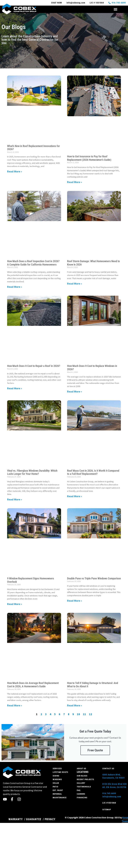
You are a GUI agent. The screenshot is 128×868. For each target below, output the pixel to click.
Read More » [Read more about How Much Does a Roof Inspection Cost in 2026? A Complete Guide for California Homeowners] (15, 287)
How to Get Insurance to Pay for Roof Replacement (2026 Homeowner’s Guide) (89, 158)
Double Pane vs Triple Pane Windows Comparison (94, 578)
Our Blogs (82, 776)
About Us (81, 768)
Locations (83, 772)
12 (91, 714)
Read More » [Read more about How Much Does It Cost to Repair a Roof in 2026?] (15, 388)
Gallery (81, 783)
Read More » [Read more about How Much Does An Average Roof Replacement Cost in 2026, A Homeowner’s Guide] (15, 705)
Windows (57, 779)
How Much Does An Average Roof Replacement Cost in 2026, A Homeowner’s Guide (33, 685)
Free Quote (95, 750)
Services (57, 768)
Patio (56, 787)
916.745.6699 (109, 793)
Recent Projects (85, 779)
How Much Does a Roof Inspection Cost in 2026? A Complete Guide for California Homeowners (33, 263)
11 (85, 714)
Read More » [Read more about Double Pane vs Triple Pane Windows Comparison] (75, 601)
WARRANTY (16, 819)
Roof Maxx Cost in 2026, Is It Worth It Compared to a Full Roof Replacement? (93, 472)
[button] (115, 9)
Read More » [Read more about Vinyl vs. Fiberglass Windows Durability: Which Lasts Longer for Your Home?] (15, 499)
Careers (81, 794)
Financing (82, 798)
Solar (56, 783)
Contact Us (108, 768)
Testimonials (84, 787)
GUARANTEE (34, 819)
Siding (56, 776)
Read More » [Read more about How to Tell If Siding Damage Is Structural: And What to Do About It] (75, 705)
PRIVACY (50, 819)
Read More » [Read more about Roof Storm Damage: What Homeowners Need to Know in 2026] (75, 284)
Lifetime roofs (60, 772)
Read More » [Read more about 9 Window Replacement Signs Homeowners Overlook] (15, 604)
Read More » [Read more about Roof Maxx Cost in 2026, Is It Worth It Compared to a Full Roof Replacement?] (75, 496)
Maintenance (60, 798)
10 (78, 714)
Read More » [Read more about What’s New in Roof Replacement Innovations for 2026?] (15, 171)
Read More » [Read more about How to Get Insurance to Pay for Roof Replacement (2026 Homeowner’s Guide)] (75, 182)
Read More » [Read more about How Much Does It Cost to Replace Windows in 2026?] (75, 391)
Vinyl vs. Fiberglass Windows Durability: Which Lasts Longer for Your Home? (32, 472)
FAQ (79, 790)
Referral (57, 794)
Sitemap (107, 810)
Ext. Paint (58, 790)
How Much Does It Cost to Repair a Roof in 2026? (34, 366)
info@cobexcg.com (112, 797)
